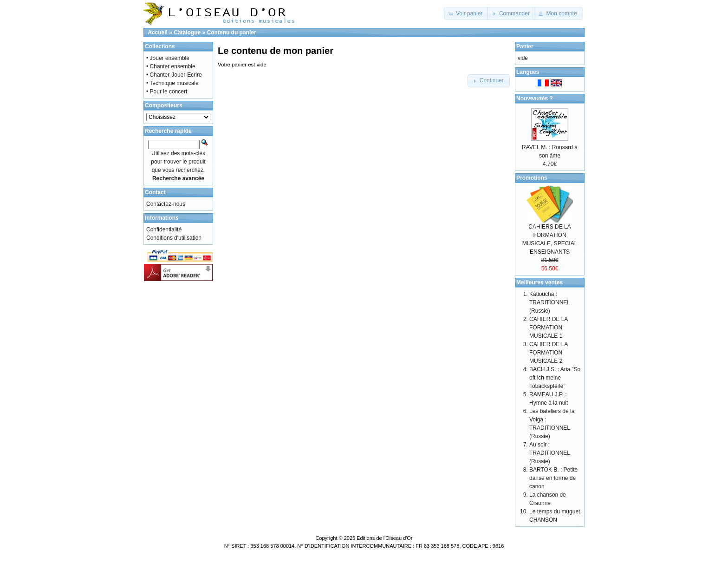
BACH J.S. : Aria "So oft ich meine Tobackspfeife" (555, 378)
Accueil (158, 33)
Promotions (532, 178)
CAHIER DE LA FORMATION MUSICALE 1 (549, 328)
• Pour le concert (167, 92)
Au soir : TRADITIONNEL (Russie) (550, 453)
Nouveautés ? (535, 98)
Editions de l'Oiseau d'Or (384, 538)
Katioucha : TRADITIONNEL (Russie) (550, 302)
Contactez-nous (166, 204)
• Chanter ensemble (171, 66)
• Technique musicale (172, 83)
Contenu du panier (232, 33)
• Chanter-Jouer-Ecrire (174, 75)
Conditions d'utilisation (174, 238)
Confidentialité (164, 230)
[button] (466, 13)
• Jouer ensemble (168, 58)
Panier (525, 46)
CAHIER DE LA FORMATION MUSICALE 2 (549, 353)
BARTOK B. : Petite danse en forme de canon (553, 478)
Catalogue (187, 33)
